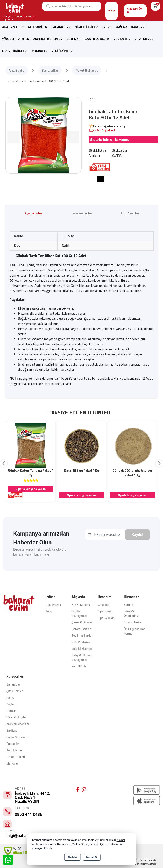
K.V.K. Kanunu (81, 605)
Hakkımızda (53, 605)
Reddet (72, 857)
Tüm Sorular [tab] (130, 213)
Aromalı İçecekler (48, 39)
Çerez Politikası (82, 622)
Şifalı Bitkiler (86, 27)
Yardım (128, 605)
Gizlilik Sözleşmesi (79, 614)
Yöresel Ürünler (16, 39)
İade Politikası (81, 642)
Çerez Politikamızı (112, 844)
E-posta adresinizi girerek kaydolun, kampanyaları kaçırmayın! (40, 552)
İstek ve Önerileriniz (131, 614)
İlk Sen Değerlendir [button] (102, 131)
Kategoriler (34, 27)
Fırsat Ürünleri (15, 51)
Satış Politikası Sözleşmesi (81, 658)
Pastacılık (122, 39)
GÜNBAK (118, 156)
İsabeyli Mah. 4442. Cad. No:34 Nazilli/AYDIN (33, 797)
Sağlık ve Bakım (97, 39)
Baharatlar (61, 27)
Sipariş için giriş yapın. (110, 140)
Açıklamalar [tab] (33, 213)
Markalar (40, 51)
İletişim (50, 611)
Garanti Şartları (81, 629)
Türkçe (111, 11)
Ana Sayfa (10, 27)
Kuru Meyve (144, 39)
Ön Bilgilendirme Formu (135, 631)
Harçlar (138, 27)
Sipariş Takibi (107, 618)
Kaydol (137, 535)
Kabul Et (92, 857)
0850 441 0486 (29, 814)
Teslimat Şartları (82, 636)
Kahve (107, 27)
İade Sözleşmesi (82, 649)
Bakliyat (73, 39)
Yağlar (121, 27)
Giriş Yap (104, 605)
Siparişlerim (106, 611)
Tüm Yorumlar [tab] (82, 213)
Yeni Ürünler (80, 666)
